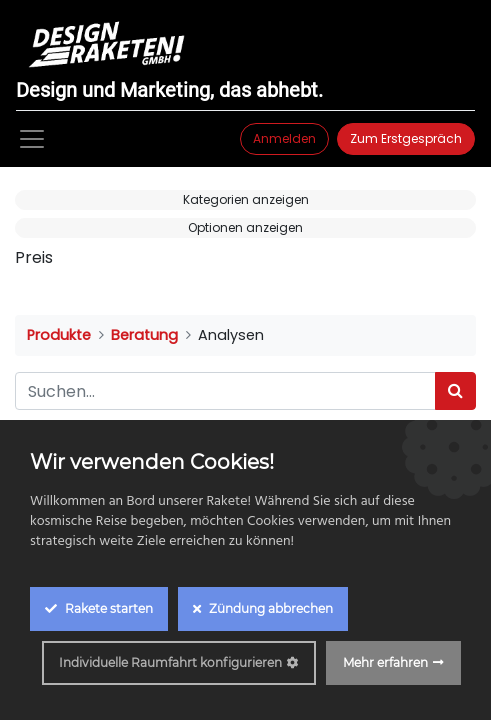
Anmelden (284, 138)
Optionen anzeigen (245, 227)
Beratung (144, 335)
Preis (34, 257)
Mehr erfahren (385, 662)
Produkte (59, 335)
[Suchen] (455, 391)
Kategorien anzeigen (246, 199)
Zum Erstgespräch (406, 138)
